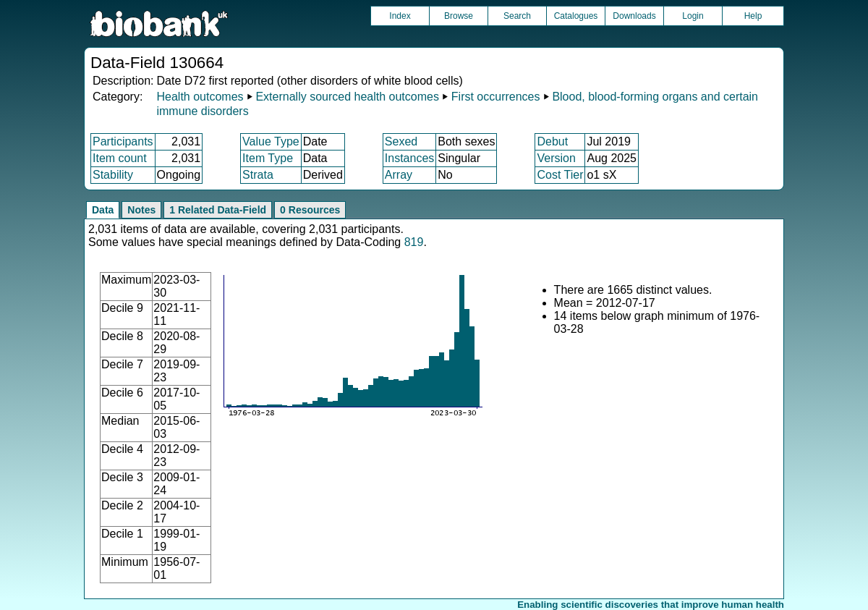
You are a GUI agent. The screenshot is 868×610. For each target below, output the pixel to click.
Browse (459, 16)
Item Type (268, 158)
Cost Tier (560, 175)
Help (753, 16)
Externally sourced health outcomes (347, 97)
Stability (113, 175)
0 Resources (310, 210)
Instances (409, 158)
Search (517, 16)
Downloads (634, 16)
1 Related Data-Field (218, 210)
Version (556, 158)
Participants (123, 141)
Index (400, 16)
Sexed (401, 141)
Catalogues (576, 16)
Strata (258, 175)
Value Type (271, 141)
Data (103, 210)
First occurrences (496, 97)
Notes (141, 210)
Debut (552, 141)
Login (693, 16)
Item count (120, 158)
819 (414, 242)
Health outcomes (200, 97)
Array (399, 175)
